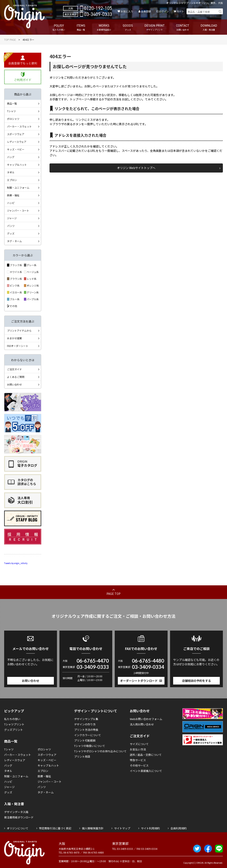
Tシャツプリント (14, 724)
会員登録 (146, 11)
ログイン (164, 11)
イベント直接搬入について (146, 771)
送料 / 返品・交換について (146, 755)
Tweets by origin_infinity (16, 563)
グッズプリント (14, 730)
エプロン (12, 180)
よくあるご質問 (16, 377)
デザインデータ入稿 (16, 812)
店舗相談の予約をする (196, 681)
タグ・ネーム (14, 241)
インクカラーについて (87, 735)
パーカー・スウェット (19, 126)
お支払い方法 (138, 749)
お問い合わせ (14, 384)
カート (180, 11)
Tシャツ (11, 111)
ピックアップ (14, 711)
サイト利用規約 (150, 828)
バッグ (11, 157)
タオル (11, 172)
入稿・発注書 (14, 804)
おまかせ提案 (14, 338)
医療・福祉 (13, 195)
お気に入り (127, 11)
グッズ (11, 233)
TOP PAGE (10, 40)
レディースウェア (17, 142)
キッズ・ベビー (16, 149)
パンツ (11, 226)
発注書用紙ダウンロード (19, 817)
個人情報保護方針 (93, 828)
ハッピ (11, 203)
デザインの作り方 (85, 724)
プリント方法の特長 (86, 730)
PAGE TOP (113, 594)
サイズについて (139, 744)
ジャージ (12, 218)
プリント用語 (82, 757)
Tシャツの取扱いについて (90, 746)
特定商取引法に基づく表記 (55, 828)
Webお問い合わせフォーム (146, 719)
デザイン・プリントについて (96, 711)
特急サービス (138, 760)
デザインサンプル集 (86, 719)
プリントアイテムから (19, 330)
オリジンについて (18, 828)
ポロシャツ (13, 119)
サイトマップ (122, 828)
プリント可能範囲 (85, 740)
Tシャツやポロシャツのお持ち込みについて (100, 751)
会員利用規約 (179, 828)
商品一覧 (12, 103)
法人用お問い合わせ (142, 724)
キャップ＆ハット (17, 165)
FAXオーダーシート (18, 346)
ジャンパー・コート (18, 210)
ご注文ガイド (14, 369)
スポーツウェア (16, 134)
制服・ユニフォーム (18, 188)
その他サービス (139, 765)
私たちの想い (12, 719)
